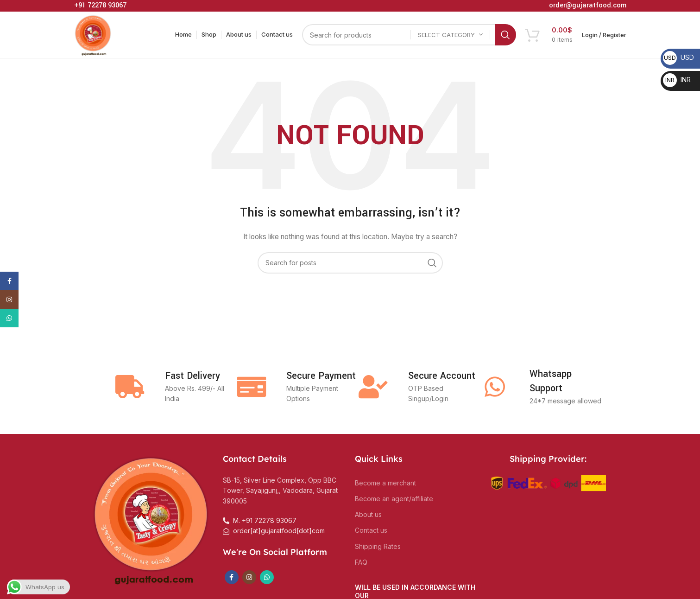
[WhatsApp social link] (267, 577)
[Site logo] (93, 34)
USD (678, 57)
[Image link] (152, 518)
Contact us (371, 530)
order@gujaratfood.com (588, 5)
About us (368, 514)
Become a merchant (385, 483)
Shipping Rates (378, 546)
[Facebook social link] (232, 577)
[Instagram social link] (249, 577)
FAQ (361, 562)
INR (677, 80)
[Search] (409, 35)
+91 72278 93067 (100, 5)
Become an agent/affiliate (394, 499)
